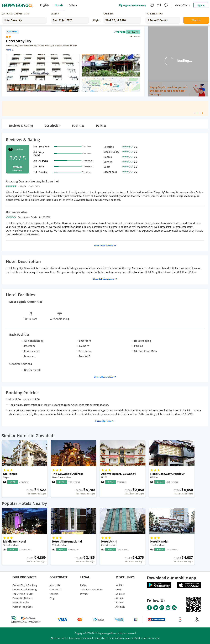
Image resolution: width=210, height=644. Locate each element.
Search (196, 20)
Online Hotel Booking (25, 589)
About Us (55, 585)
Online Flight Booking (25, 585)
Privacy (84, 594)
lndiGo (119, 585)
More (10, 50)
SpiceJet (120, 594)
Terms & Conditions (92, 589)
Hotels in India (21, 602)
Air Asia (120, 598)
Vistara (119, 602)
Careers (54, 594)
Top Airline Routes (23, 594)
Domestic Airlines (22, 598)
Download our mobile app (172, 578)
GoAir (119, 589)
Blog (52, 598)
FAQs (83, 585)
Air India (120, 607)
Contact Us (56, 589)
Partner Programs (23, 607)
